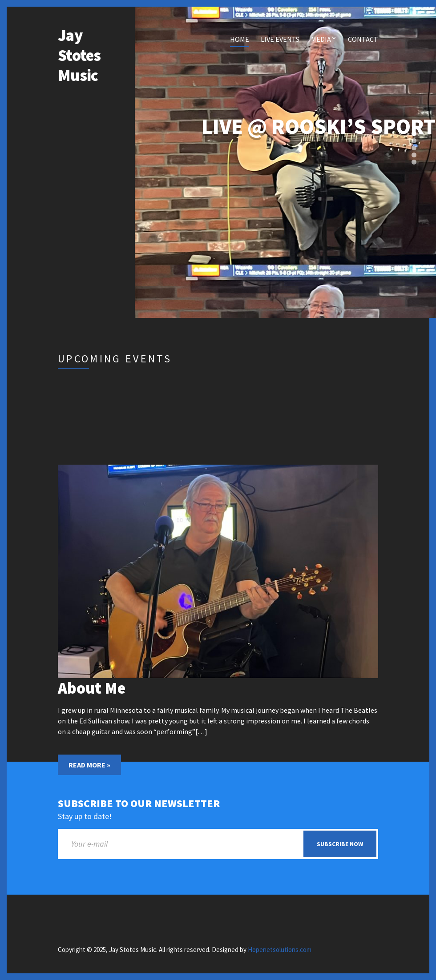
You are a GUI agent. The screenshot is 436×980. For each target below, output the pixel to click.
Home (240, 39)
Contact (363, 39)
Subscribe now (340, 844)
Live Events (280, 39)
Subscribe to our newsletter (139, 804)
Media (321, 39)
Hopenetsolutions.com (280, 950)
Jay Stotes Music (79, 55)
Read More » (89, 765)
